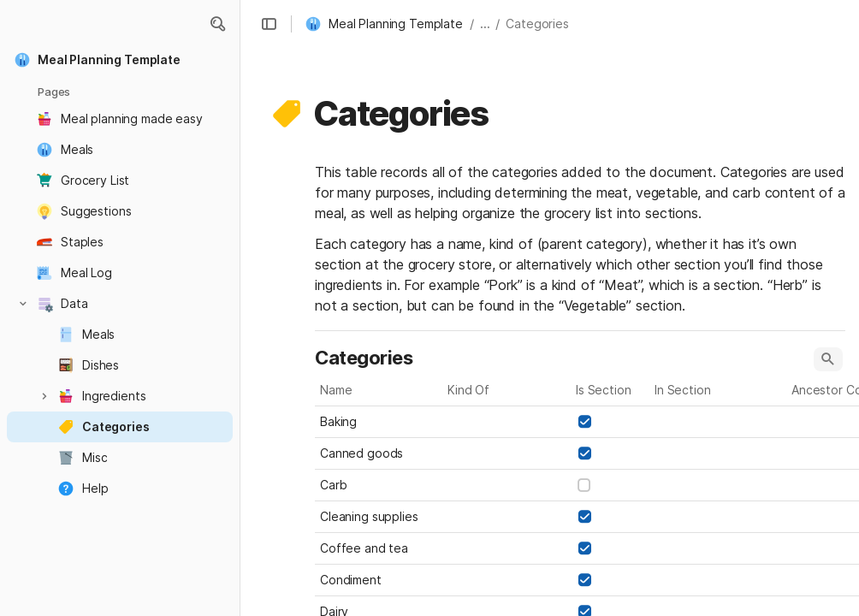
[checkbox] (584, 422)
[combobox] (507, 422)
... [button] (485, 24)
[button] (217, 24)
